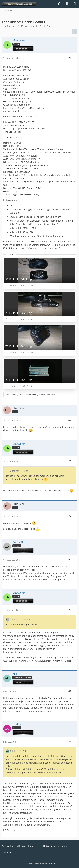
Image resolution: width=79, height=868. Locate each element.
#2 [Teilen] (70, 420)
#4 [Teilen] (70, 516)
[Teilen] (75, 32)
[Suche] (59, 4)
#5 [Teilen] (70, 560)
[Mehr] (74, 58)
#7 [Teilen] (70, 691)
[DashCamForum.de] (19, 4)
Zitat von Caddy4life (21, 620)
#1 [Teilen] (70, 58)
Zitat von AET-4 (18, 751)
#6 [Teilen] (70, 610)
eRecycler (10, 26)
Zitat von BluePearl (20, 471)
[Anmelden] (67, 4)
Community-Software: (39, 863)
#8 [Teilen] (70, 741)
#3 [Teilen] (70, 461)
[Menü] (75, 4)
